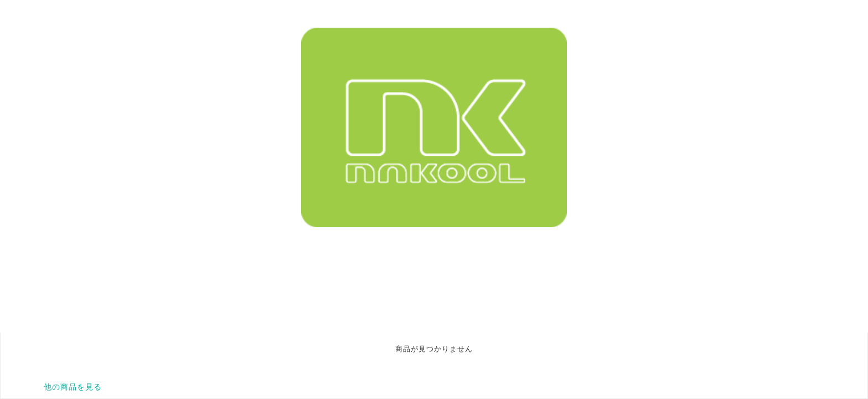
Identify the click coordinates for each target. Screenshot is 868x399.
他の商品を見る (73, 387)
